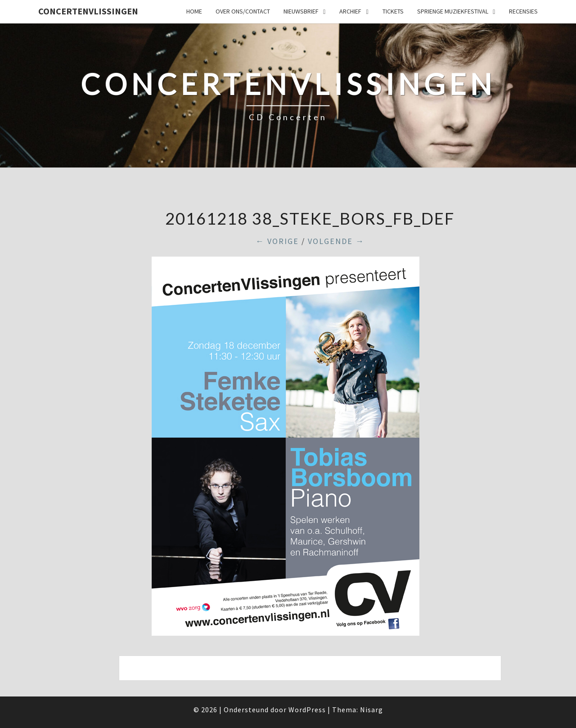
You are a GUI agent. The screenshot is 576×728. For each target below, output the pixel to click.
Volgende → (336, 241)
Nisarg (371, 710)
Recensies (523, 11)
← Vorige (277, 241)
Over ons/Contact (243, 11)
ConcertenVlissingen (88, 11)
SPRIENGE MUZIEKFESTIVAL (453, 11)
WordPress (307, 710)
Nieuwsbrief (301, 11)
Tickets (393, 11)
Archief (350, 11)
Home (194, 11)
